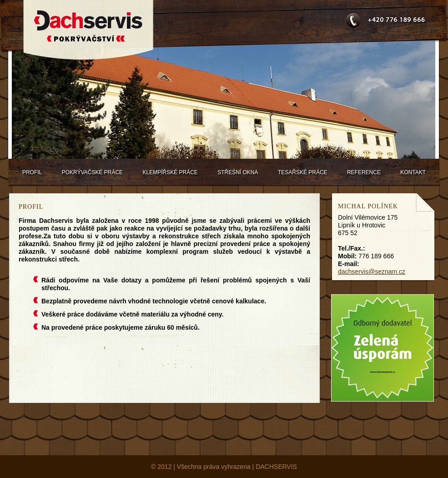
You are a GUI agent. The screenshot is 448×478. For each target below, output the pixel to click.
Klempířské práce (170, 172)
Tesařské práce (303, 172)
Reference (364, 172)
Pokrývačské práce (92, 172)
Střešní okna (238, 172)
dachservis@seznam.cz (372, 272)
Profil (32, 172)
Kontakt (413, 172)
